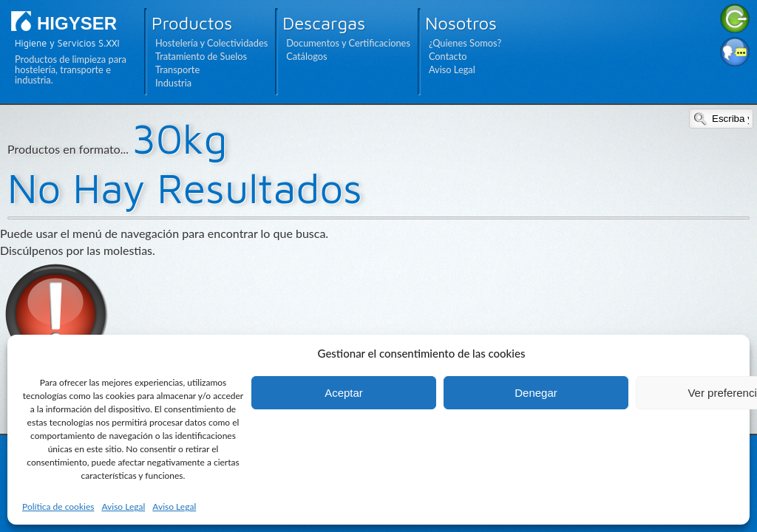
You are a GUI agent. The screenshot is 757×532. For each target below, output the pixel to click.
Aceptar (344, 393)
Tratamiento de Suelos (201, 56)
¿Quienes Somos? (465, 43)
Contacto (448, 56)
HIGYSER (77, 23)
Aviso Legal (123, 507)
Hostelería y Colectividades (211, 43)
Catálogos (306, 56)
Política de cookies (58, 507)
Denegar (536, 393)
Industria (173, 83)
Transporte (177, 69)
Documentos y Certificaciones (348, 43)
